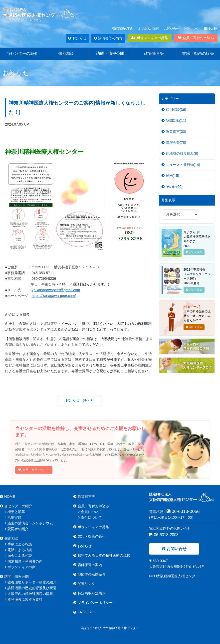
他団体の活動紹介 (90, 574)
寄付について (90, 517)
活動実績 (13, 517)
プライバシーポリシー (93, 603)
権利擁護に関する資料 (24, 599)
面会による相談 (18, 556)
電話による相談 (18, 550)
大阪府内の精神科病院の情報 (29, 594)
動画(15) (170, 176)
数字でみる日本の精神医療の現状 (102, 555)
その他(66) (172, 187)
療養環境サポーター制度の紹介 (31, 582)
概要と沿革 (15, 512)
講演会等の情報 (108, 38)
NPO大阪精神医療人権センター (174, 576)
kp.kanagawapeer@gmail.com (56, 290)
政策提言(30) (174, 132)
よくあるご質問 (149, 29)
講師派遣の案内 (123, 29)
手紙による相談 (18, 544)
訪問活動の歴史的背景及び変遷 (31, 588)
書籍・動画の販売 (198, 53)
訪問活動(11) (174, 121)
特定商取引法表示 (90, 593)
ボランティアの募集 (150, 38)
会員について (90, 512)
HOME (7, 497)
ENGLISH (211, 29)
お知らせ (77, 38)
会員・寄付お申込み (196, 38)
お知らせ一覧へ (79, 400)
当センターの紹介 (22, 53)
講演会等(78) (174, 143)
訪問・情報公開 (110, 53)
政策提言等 (154, 53)
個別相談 (66, 53)
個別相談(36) (174, 110)
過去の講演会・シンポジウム (29, 523)
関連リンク (192, 29)
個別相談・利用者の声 (24, 561)
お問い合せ (172, 29)
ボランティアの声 (20, 567)
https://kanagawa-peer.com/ (54, 296)
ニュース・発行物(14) (181, 165)
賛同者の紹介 (17, 529)
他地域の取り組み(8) (180, 153)
